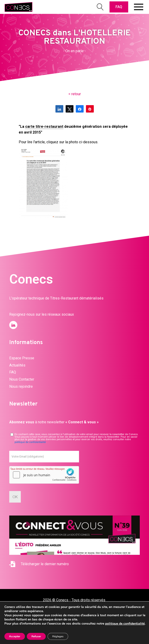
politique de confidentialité (30, 442)
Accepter (15, 636)
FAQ (119, 7)
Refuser (36, 636)
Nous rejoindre (21, 386)
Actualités (17, 365)
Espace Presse (22, 358)
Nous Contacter (22, 379)
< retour (75, 94)
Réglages (58, 636)
